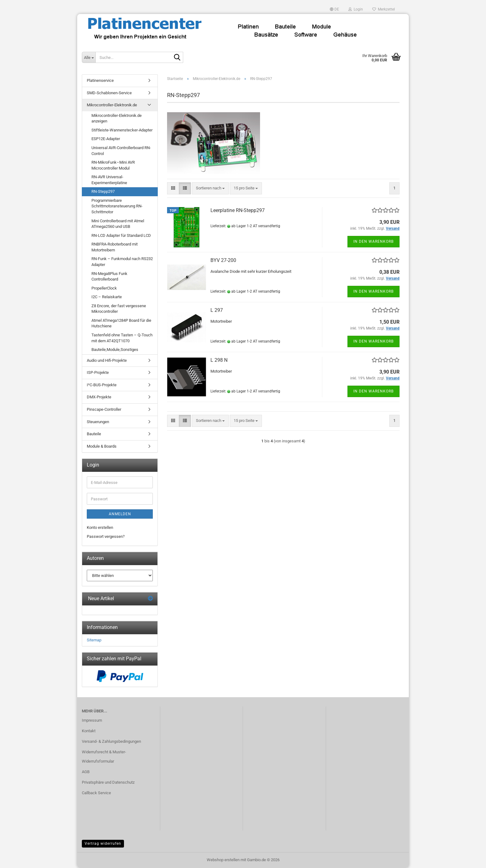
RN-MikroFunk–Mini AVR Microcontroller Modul (113, 165)
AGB (86, 772)
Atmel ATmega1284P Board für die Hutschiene (121, 323)
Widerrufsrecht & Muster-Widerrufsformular (104, 757)
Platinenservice (100, 80)
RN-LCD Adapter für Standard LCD (121, 235)
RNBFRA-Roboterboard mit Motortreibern (115, 247)
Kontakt (89, 731)
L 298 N (219, 360)
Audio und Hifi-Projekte (107, 360)
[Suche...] (89, 57)
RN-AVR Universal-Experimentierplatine (109, 180)
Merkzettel (384, 9)
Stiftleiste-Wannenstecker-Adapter (122, 130)
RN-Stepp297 (103, 191)
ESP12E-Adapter (106, 139)
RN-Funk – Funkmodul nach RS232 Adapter (122, 262)
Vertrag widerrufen (103, 844)
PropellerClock (104, 288)
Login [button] (356, 9)
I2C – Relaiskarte (107, 297)
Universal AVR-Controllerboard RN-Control (121, 151)
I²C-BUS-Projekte (102, 385)
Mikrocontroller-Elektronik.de (112, 105)
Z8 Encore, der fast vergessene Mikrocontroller (119, 309)
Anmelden (120, 514)
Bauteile (94, 434)
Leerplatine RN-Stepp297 (238, 210)
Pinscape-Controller (104, 409)
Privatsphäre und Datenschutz (108, 782)
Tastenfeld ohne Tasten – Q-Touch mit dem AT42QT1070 (122, 338)
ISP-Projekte (98, 372)
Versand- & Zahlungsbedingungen (111, 741)
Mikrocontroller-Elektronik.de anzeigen (117, 118)
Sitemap (94, 640)
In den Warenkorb (373, 241)
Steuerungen (98, 422)
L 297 (217, 310)
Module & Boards (102, 446)
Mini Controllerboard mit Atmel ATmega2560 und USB (118, 224)
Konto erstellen (100, 527)
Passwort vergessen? (106, 536)
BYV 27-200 (223, 260)
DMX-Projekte (99, 397)
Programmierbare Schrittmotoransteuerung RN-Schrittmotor (117, 206)
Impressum (92, 720)
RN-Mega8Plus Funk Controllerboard (109, 277)
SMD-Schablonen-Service (109, 93)
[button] (334, 9)
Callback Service (96, 793)
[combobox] (210, 188)
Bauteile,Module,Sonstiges (115, 350)
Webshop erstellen (223, 860)
